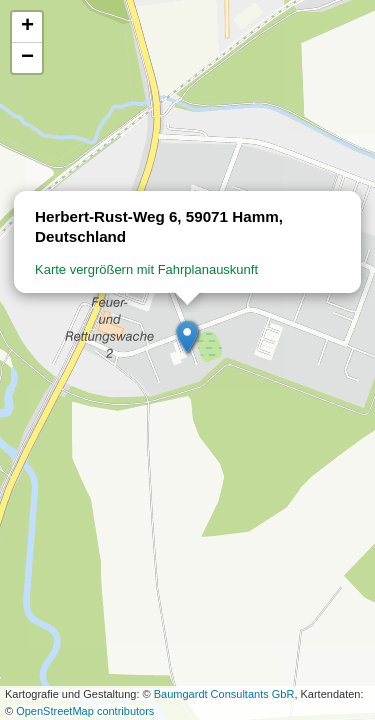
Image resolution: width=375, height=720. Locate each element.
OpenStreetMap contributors (85, 711)
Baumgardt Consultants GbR (224, 694)
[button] (188, 338)
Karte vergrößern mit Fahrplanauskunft (146, 269)
